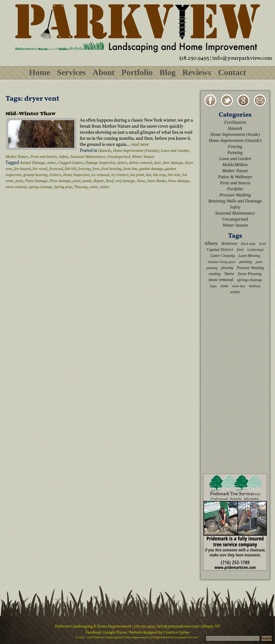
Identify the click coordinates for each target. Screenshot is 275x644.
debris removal (141, 163)
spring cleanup (40, 187)
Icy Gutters (120, 175)
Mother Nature (17, 157)
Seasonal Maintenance (88, 157)
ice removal (100, 175)
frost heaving (112, 169)
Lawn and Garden (175, 151)
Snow (141, 181)
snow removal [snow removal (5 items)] (221, 280)
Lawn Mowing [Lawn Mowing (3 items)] (249, 256)
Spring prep (63, 187)
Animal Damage (33, 163)
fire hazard (22, 169)
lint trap (159, 175)
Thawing (81, 187)
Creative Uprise (176, 633)
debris (122, 163)
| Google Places (115, 633)
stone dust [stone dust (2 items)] (238, 286)
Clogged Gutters (71, 163)
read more (140, 144)
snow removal (16, 187)
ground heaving (35, 175)
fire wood (40, 169)
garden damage (151, 169)
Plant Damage (36, 181)
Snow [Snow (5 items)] (229, 274)
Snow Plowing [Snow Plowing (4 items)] (250, 274)
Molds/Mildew (235, 165)
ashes (51, 163)
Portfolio (137, 72)
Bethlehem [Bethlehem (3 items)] (229, 244)
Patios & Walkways (235, 177)
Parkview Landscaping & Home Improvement (93, 627)
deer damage (173, 163)
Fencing (235, 146)
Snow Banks (156, 181)
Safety (64, 157)
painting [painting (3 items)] (246, 262)
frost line (130, 169)
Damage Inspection (100, 163)
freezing (85, 169)
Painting (235, 153)
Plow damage (60, 181)
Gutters (55, 175)
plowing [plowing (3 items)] (227, 268)
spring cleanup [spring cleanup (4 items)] (250, 280)
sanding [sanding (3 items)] (215, 274)
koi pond (137, 175)
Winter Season (143, 157)
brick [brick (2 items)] (262, 244)
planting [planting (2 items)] (212, 268)
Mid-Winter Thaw (31, 113)
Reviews (197, 72)
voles (94, 187)
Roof (110, 181)
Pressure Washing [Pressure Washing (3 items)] (250, 268)
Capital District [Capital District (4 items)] (220, 249)
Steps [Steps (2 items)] (213, 286)
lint (148, 175)
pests (19, 181)
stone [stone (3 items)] (224, 286)
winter (105, 187)
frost (96, 169)
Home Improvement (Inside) (235, 134)
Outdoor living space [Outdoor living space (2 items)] (222, 262)
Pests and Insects (43, 157)
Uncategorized (119, 157)
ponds (87, 181)
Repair (99, 181)
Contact (232, 72)
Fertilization (235, 122)
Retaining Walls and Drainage (235, 201)
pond (76, 181)
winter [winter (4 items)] (235, 292)
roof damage (125, 181)
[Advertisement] (227, 384)
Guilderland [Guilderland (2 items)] (255, 250)
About (104, 72)
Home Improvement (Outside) (136, 151)
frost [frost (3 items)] (240, 250)
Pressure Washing (235, 195)
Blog (167, 72)
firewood (56, 169)
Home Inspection (76, 175)
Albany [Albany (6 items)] (211, 243)
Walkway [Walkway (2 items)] (255, 286)
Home (40, 72)
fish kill (71, 169)
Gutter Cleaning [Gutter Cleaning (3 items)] (222, 256)
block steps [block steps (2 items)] (248, 244)
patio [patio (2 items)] (259, 262)
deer (157, 163)
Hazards (105, 151)
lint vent (174, 175)
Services (71, 72)
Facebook (94, 633)
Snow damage (179, 181)
